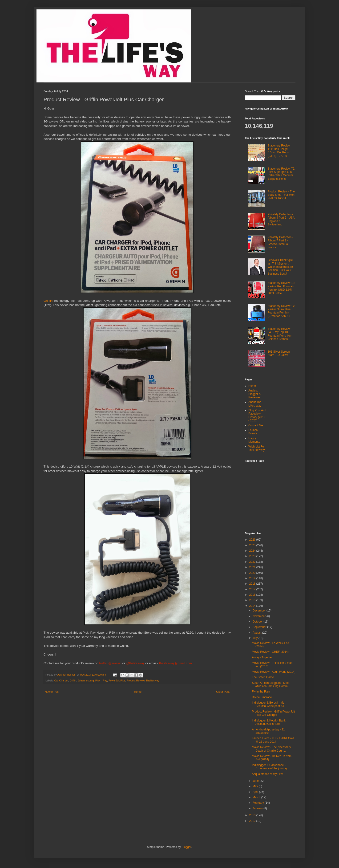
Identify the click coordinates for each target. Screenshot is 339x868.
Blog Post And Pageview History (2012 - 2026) (257, 415)
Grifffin (49, 301)
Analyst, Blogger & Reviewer (255, 394)
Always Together (262, 657)
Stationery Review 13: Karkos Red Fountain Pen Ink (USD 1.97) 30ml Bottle (281, 288)
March (257, 797)
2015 (253, 600)
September (260, 627)
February (259, 803)
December (260, 611)
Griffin (73, 681)
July (256, 638)
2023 (253, 556)
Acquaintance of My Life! (267, 774)
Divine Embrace (262, 697)
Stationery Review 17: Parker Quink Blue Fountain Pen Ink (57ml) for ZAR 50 (281, 311)
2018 (253, 584)
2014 (253, 606)
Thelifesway (152, 681)
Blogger (186, 847)
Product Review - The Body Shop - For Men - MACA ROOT (281, 195)
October (258, 622)
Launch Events (253, 432)
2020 (253, 573)
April (256, 792)
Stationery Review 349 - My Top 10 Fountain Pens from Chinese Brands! (280, 334)
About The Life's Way (255, 404)
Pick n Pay (101, 681)
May (256, 786)
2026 (253, 540)
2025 (253, 545)
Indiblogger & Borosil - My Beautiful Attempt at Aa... (269, 704)
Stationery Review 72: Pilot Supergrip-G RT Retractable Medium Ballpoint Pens (281, 174)
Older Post (223, 692)
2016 (253, 595)
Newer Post (52, 692)
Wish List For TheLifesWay (257, 448)
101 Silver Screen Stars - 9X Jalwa (279, 353)
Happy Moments (254, 440)
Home (138, 692)
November (260, 616)
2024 (253, 551)
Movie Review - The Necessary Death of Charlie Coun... (271, 749)
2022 (253, 562)
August (257, 633)
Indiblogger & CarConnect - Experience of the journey (270, 767)
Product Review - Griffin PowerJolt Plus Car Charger (273, 713)
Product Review (135, 681)
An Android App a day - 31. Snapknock (269, 731)
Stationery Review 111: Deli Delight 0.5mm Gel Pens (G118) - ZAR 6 (279, 151)
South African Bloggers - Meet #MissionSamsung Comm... (271, 685)
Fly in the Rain (261, 692)
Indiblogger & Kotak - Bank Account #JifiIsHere (269, 722)
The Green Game (263, 677)
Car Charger (61, 681)
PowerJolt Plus (117, 681)
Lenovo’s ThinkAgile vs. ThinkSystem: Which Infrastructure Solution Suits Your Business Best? (280, 267)
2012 (253, 821)
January (258, 808)
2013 (253, 815)
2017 (253, 589)
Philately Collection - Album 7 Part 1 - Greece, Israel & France (280, 242)
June (256, 781)
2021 (253, 567)
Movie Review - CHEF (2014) (270, 652)
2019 (253, 578)
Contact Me (256, 425)
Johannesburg (86, 681)
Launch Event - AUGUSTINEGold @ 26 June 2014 (273, 740)
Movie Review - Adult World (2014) (274, 672)
